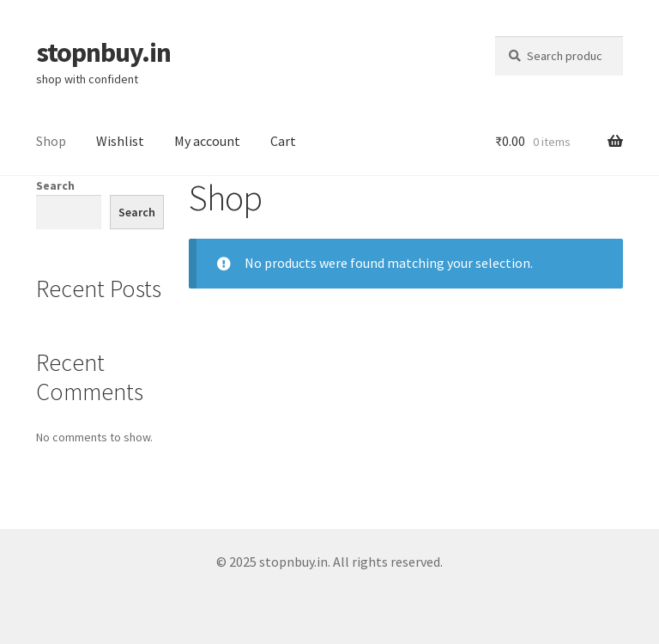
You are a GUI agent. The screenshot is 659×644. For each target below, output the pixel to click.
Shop (51, 141)
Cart (283, 141)
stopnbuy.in (103, 52)
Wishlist (120, 141)
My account (207, 141)
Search (55, 185)
